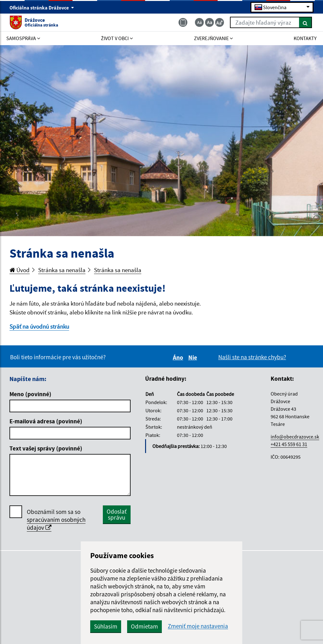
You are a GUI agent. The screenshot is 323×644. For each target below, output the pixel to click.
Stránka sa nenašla (62, 270)
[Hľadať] (305, 22)
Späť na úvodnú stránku (39, 326)
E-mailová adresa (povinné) (46, 421)
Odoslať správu (117, 514)
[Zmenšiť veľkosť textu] (199, 22)
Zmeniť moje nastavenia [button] (198, 626)
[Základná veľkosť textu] (209, 22)
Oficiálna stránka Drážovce (42, 8)
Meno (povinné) (30, 394)
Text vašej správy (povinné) (46, 448)
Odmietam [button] (144, 626)
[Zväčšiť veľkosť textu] (220, 22)
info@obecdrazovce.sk (295, 437)
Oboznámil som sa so (56, 520)
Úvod (20, 270)
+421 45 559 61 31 (289, 444)
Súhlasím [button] (106, 626)
